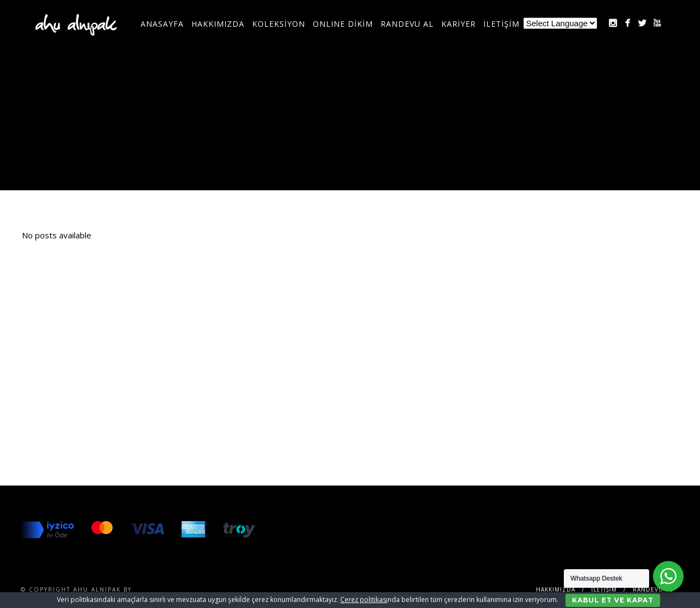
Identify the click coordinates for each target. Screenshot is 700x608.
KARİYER (459, 24)
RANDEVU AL (407, 24)
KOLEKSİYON (279, 24)
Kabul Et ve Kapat (613, 600)
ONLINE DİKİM (343, 24)
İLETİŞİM (501, 24)
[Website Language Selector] (560, 23)
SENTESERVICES (163, 589)
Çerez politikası (364, 600)
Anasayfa (162, 24)
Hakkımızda (218, 24)
